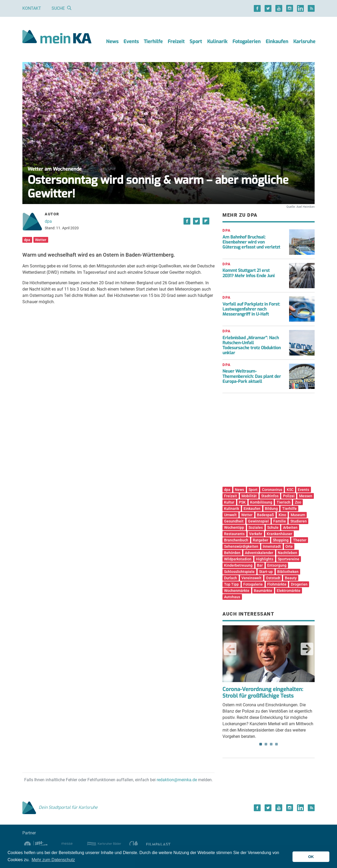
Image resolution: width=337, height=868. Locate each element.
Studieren (299, 521)
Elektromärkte (289, 591)
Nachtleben (288, 553)
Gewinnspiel (258, 521)
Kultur (229, 502)
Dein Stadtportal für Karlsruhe (60, 807)
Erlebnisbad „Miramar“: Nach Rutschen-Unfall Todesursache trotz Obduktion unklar (252, 345)
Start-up (266, 572)
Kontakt (32, 8)
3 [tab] (271, 744)
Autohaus (232, 597)
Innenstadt (272, 546)
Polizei (289, 496)
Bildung (271, 509)
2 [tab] (266, 744)
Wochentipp (234, 527)
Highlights (265, 559)
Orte (289, 546)
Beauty (291, 578)
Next (307, 649)
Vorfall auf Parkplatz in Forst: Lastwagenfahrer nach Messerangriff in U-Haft (251, 309)
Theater (300, 540)
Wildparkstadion (238, 559)
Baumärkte (263, 591)
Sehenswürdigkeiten (241, 546)
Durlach (231, 578)
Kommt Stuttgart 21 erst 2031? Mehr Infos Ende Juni (249, 273)
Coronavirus (272, 490)
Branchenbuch (236, 540)
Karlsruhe (304, 42)
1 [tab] (261, 744)
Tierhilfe (153, 42)
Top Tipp (231, 584)
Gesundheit (234, 521)
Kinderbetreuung (238, 565)
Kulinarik (217, 42)
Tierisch (284, 502)
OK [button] (311, 857)
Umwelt (230, 515)
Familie (280, 521)
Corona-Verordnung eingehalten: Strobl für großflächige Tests (263, 693)
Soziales (256, 527)
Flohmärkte (277, 584)
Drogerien (299, 584)
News (112, 42)
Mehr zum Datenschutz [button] (53, 860)
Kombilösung (261, 502)
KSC (290, 490)
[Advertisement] (269, 442)
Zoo (298, 502)
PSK (242, 502)
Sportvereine (289, 559)
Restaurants (234, 534)
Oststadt (273, 578)
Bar (260, 565)
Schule (273, 527)
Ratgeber (261, 540)
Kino (282, 515)
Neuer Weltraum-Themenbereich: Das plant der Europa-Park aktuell (252, 376)
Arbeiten (290, 527)
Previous (230, 649)
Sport (196, 42)
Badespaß (266, 515)
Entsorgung (277, 565)
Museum (298, 515)
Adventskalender (259, 553)
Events (131, 42)
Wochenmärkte (237, 591)
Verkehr (256, 534)
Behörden (232, 553)
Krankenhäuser (279, 534)
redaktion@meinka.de (177, 780)
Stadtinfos (270, 496)
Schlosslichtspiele (239, 572)
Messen (306, 496)
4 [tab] (276, 744)
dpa (48, 221)
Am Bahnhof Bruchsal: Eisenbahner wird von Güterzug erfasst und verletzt (251, 242)
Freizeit (176, 42)
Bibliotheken (288, 572)
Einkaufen (277, 42)
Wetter (41, 240)
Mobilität (249, 496)
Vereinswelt (251, 578)
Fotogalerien (247, 42)
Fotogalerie (253, 584)
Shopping (281, 540)
